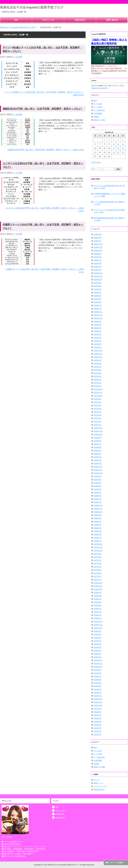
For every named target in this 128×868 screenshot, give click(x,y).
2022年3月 (98, 380)
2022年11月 (98, 354)
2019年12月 (98, 467)
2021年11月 (98, 393)
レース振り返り (99, 110)
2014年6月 (98, 680)
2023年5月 (98, 334)
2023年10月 (98, 318)
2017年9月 (98, 554)
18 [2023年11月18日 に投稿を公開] (118, 148)
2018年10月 (98, 512)
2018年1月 (98, 541)
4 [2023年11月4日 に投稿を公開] (118, 140)
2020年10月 (98, 434)
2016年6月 (98, 602)
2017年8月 (98, 557)
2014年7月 (98, 676)
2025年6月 (98, 263)
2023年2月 (98, 344)
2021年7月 (98, 405)
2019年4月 (98, 493)
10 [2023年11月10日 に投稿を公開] (114, 144)
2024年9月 (98, 283)
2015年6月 (98, 641)
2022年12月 (98, 351)
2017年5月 (98, 567)
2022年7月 (98, 367)
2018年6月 (98, 525)
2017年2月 (98, 576)
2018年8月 (98, 518)
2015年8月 (98, 634)
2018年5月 (98, 528)
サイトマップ (123, 2)
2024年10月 (98, 280)
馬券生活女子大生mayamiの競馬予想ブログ (32, 7)
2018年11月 (98, 509)
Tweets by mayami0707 (100, 88)
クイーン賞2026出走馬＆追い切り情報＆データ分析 (109, 203)
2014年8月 (98, 673)
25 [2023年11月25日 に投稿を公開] (118, 152)
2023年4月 (98, 338)
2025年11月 (98, 247)
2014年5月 (98, 683)
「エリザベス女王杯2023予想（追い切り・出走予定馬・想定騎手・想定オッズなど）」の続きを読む (44, 209)
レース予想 (98, 107)
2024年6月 (98, 293)
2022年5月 (98, 373)
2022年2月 (98, 383)
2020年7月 (98, 444)
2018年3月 (98, 534)
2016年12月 (98, 583)
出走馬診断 (98, 113)
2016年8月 (98, 596)
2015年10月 (98, 628)
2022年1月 (98, 386)
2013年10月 (98, 705)
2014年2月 (98, 693)
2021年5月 (98, 412)
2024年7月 (98, 289)
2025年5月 (98, 267)
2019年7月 (98, 483)
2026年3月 (98, 234)
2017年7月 (98, 560)
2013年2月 (98, 731)
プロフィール (48, 20)
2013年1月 (98, 735)
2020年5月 (98, 451)
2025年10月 (98, 251)
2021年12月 (98, 389)
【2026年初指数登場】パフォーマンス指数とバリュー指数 (109, 195)
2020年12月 (98, 428)
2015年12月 (98, 622)
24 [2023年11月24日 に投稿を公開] (114, 152)
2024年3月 (98, 302)
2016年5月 (98, 605)
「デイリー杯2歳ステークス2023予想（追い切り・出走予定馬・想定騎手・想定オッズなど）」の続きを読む (44, 93)
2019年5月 (98, 489)
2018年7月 (98, 522)
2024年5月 (98, 296)
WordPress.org (99, 789)
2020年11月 (98, 431)
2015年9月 (98, 631)
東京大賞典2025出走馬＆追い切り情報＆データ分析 (109, 219)
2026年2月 (98, 238)
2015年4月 (98, 647)
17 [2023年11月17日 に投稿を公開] (114, 148)
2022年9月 (98, 360)
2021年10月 (98, 396)
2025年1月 (98, 270)
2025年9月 (98, 254)
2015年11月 (98, 625)
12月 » (99, 162)
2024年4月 (98, 299)
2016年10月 (98, 589)
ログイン (97, 780)
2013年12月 (98, 699)
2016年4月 (98, 609)
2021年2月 (98, 422)
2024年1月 (98, 309)
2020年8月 (98, 441)
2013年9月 (98, 709)
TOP (16, 20)
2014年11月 (98, 664)
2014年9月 (98, 670)
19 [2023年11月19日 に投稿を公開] (123, 148)
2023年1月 (98, 347)
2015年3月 (98, 651)
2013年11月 (98, 702)
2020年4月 (98, 454)
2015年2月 (98, 654)
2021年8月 (98, 402)
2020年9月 (98, 438)
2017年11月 (98, 547)
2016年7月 (98, 599)
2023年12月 (98, 312)
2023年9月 (98, 322)
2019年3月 (98, 496)
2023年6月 (98, 331)
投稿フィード (99, 783)
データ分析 (17, 57)
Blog (95, 101)
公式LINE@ (80, 20)
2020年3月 (98, 457)
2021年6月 (98, 409)
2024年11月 (98, 276)
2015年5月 (98, 644)
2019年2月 (98, 499)
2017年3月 (98, 573)
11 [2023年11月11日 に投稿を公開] (118, 144)
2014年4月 (98, 686)
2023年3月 (98, 341)
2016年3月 (98, 612)
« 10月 (93, 162)
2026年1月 (98, 241)
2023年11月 (98, 315)
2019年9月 (98, 476)
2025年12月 (98, 244)
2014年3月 (98, 689)
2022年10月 (98, 357)
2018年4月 (98, 531)
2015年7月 (98, 638)
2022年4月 (98, 376)
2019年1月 (98, 502)
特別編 (96, 117)
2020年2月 (98, 460)
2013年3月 (98, 728)
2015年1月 (98, 657)
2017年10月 (98, 551)
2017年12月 (98, 544)
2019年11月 (98, 470)
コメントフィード (100, 786)
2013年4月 (98, 725)
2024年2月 (98, 305)
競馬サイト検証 (99, 120)
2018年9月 (98, 515)
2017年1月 (98, 580)
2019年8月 (98, 480)
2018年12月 (98, 505)
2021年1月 (98, 425)
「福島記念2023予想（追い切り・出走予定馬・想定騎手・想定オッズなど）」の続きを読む (45, 150)
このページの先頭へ (117, 863)
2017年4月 (98, 570)
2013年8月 (98, 712)
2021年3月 (98, 418)
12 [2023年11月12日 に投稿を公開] (123, 144)
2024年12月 (98, 273)
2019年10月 (98, 473)
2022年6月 (98, 370)
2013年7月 (98, 715)
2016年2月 (98, 615)
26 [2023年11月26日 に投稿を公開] (123, 152)
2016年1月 (98, 618)
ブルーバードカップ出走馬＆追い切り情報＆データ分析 (109, 211)
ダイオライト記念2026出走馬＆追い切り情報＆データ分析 (109, 187)
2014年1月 (98, 696)
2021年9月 (98, 399)
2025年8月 (98, 257)
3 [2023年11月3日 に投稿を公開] (114, 140)
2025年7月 (98, 260)
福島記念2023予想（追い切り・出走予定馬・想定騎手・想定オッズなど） (43, 109)
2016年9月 (98, 593)
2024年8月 (98, 286)
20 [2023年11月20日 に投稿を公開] (95, 152)
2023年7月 (98, 328)
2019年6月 (98, 486)
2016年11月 (98, 586)
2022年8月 (98, 363)
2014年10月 (98, 667)
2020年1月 (98, 464)
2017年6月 (98, 564)
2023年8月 (98, 325)
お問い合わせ (112, 20)
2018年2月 (98, 538)
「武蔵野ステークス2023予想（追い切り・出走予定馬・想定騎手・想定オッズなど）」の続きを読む (44, 271)
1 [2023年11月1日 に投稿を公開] (104, 140)
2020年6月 (98, 447)
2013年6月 (98, 718)
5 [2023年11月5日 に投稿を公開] (123, 140)
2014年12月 (98, 660)
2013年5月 (98, 722)
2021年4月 (98, 415)
